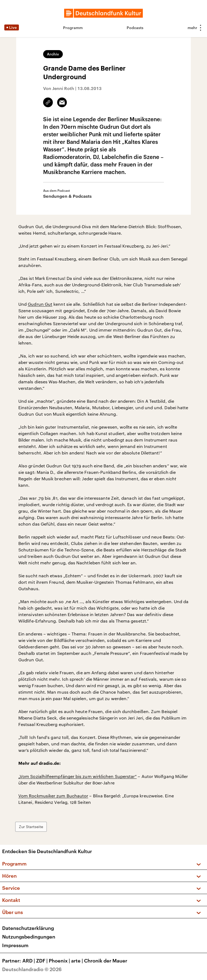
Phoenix (60, 961)
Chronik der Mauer (106, 961)
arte (78, 961)
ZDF (42, 961)
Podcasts (135, 28)
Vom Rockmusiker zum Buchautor (53, 796)
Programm (73, 28)
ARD (29, 961)
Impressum (15, 945)
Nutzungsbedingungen (29, 937)
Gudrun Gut (40, 304)
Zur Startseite (31, 827)
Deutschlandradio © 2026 (32, 969)
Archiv (53, 54)
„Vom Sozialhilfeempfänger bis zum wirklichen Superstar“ (77, 776)
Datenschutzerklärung (28, 928)
